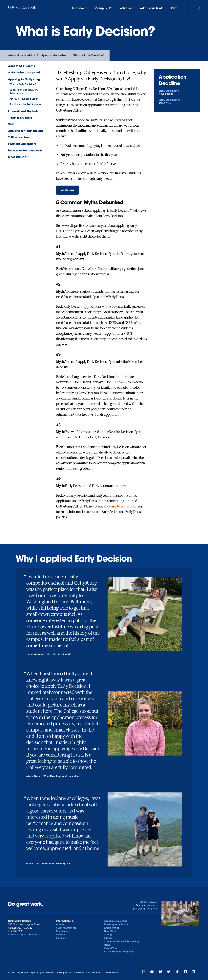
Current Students (66, 928)
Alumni (60, 924)
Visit (11, 124)
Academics (80, 8)
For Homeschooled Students (25, 104)
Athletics (126, 8)
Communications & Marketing (122, 941)
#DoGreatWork (149, 902)
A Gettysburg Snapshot (24, 72)
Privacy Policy (64, 972)
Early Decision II (169, 100)
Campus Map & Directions (23, 935)
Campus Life (104, 8)
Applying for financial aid (25, 131)
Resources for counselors (25, 150)
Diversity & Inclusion (116, 924)
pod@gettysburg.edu (145, 908)
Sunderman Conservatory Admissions (24, 92)
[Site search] (198, 8)
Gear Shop (110, 931)
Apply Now (67, 190)
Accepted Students (21, 66)
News (107, 945)
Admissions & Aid (152, 8)
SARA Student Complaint (119, 952)
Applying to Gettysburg (52, 55)
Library (108, 938)
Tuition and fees (19, 137)
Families (61, 938)
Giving (108, 935)
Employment (111, 928)
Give (174, 8)
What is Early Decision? (89, 55)
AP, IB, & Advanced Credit (24, 99)
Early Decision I (169, 91)
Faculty (60, 935)
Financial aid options (22, 144)
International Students (23, 111)
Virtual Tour (111, 948)
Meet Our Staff (18, 157)
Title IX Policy (111, 972)
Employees (63, 931)
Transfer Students (20, 118)
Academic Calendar (115, 921)
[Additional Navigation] (187, 8)
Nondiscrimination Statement (88, 972)
